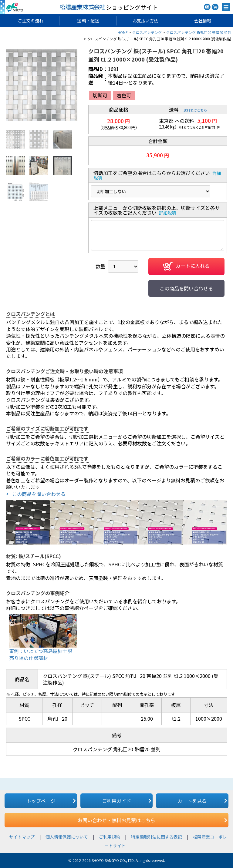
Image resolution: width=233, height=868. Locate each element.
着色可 (124, 95)
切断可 (100, 95)
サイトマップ (22, 837)
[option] (42, 85)
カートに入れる (186, 266)
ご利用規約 (110, 837)
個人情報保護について (67, 837)
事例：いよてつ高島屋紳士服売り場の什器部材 (41, 654)
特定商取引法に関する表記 (157, 837)
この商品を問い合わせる (186, 288)
